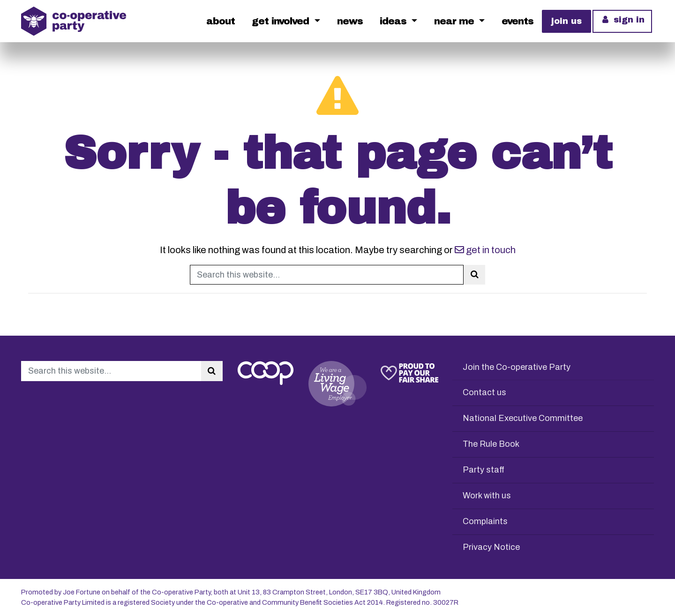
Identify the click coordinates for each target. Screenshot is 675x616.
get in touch (485, 250)
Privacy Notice (491, 547)
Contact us (484, 392)
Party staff (484, 470)
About (221, 21)
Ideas (394, 21)
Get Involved (282, 21)
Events (517, 21)
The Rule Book (491, 444)
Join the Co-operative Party (517, 367)
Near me (455, 21)
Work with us (487, 496)
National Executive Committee (523, 418)
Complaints (485, 521)
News (350, 21)
